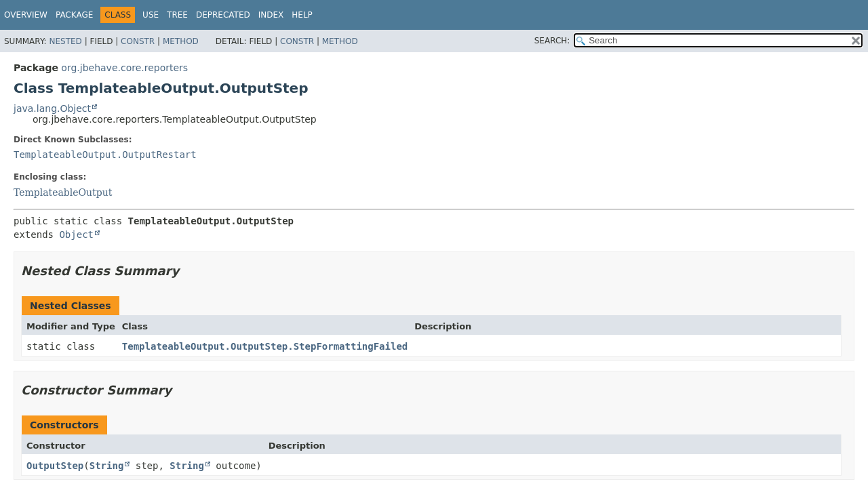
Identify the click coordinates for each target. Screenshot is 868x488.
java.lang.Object (52, 108)
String (107, 466)
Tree (177, 15)
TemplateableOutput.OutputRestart (105, 155)
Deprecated (223, 15)
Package (74, 15)
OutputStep (55, 466)
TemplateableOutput (63, 192)
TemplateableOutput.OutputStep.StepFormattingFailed (265, 346)
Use (151, 15)
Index (271, 15)
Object (76, 235)
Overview (26, 15)
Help (302, 15)
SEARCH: (552, 41)
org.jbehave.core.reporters (124, 68)
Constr (138, 41)
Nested (65, 41)
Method (181, 41)
